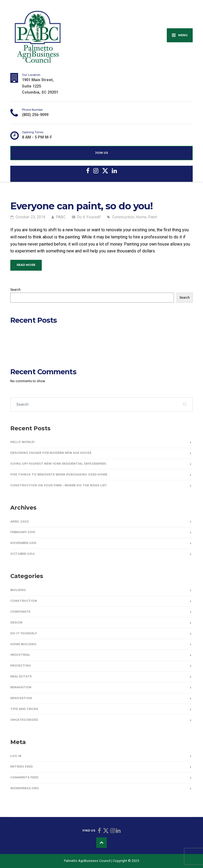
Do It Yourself (89, 217)
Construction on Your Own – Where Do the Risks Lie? (50, 351)
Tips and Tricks (24, 709)
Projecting (21, 666)
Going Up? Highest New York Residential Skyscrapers (50, 340)
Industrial (20, 655)
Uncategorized (24, 720)
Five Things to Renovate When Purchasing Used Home (51, 346)
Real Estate (21, 677)
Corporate (20, 612)
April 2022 (20, 522)
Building (18, 590)
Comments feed (24, 777)
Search (15, 290)
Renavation (21, 687)
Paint (153, 217)
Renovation (21, 698)
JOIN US (102, 153)
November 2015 (23, 543)
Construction (123, 217)
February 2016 (23, 532)
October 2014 (22, 554)
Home (141, 217)
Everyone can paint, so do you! (82, 206)
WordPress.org (25, 788)
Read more (29, 265)
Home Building (23, 644)
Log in (16, 756)
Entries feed (22, 767)
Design (16, 623)
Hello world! (19, 329)
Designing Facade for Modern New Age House (45, 335)
